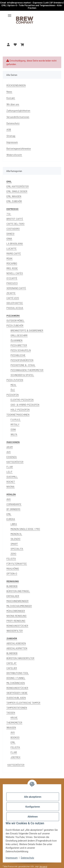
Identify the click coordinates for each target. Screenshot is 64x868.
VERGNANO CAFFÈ (16, 288)
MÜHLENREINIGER (16, 611)
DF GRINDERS (13, 509)
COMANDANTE (14, 504)
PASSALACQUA (15, 308)
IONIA (9, 239)
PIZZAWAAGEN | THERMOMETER (27, 370)
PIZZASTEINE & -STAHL (23, 365)
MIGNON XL (16, 534)
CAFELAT (12, 663)
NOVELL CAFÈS (15, 273)
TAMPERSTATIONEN (17, 708)
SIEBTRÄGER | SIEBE (17, 693)
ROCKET (11, 482)
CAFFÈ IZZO (13, 298)
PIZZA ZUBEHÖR (15, 325)
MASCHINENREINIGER (17, 601)
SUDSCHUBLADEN (16, 698)
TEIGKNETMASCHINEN (18, 415)
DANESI (10, 234)
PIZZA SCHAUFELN (21, 350)
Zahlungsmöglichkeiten (18, 111)
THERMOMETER (14, 722)
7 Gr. (9, 214)
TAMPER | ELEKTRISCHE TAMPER (23, 703)
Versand (43, 866)
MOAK (9, 258)
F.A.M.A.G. (16, 419)
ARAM (10, 447)
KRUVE (14, 718)
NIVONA (10, 487)
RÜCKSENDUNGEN (16, 85)
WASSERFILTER (15, 631)
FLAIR (10, 467)
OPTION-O (12, 573)
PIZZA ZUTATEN (15, 380)
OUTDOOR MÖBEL (15, 320)
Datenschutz (27, 858)
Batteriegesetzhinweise (19, 148)
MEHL (13, 385)
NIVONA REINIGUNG (16, 616)
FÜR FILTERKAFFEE (17, 564)
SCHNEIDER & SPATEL (22, 375)
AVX (9, 452)
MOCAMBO (12, 263)
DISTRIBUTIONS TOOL (18, 673)
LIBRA (14, 524)
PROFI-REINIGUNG (16, 621)
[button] (8, 45)
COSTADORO (13, 229)
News (9, 92)
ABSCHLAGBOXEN (16, 643)
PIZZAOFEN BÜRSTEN (22, 360)
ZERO (13, 554)
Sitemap (11, 136)
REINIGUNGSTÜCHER (17, 626)
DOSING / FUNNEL (16, 678)
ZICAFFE (11, 293)
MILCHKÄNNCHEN (16, 683)
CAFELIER (12, 668)
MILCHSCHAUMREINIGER (19, 606)
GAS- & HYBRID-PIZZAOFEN (25, 405)
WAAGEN (11, 727)
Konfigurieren (33, 807)
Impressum (12, 858)
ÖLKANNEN (16, 340)
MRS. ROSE (12, 268)
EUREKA (11, 519)
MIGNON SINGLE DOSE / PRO (25, 529)
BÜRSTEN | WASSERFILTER (20, 658)
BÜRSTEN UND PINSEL (18, 591)
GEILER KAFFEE (15, 303)
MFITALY (15, 424)
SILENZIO (15, 539)
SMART (14, 544)
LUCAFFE (12, 248)
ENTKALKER (13, 596)
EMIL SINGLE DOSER (17, 191)
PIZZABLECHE (18, 355)
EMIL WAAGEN (14, 196)
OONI (13, 429)
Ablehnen (33, 817)
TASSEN (11, 713)
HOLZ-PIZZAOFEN (20, 410)
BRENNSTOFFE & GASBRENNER (27, 330)
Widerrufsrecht (14, 155)
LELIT (9, 472)
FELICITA (11, 559)
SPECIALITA (17, 549)
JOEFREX (15, 757)
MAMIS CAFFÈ (14, 253)
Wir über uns (13, 104)
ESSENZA (12, 457)
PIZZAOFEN (13, 395)
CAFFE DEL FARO (15, 224)
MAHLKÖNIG (13, 569)
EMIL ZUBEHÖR (14, 201)
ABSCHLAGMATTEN (17, 648)
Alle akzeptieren (33, 797)
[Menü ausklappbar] (10, 14)
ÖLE (13, 390)
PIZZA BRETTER (19, 345)
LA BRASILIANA (15, 244)
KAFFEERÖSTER (15, 462)
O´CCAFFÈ (12, 278)
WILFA (14, 434)
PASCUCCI (12, 283)
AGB (9, 129)
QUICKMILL (12, 477)
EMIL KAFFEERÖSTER (18, 186)
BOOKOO (15, 737)
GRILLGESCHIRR (19, 335)
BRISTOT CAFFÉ (15, 219)
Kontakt (11, 98)
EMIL (9, 514)
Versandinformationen (18, 117)
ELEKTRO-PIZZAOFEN (22, 400)
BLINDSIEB (12, 586)
